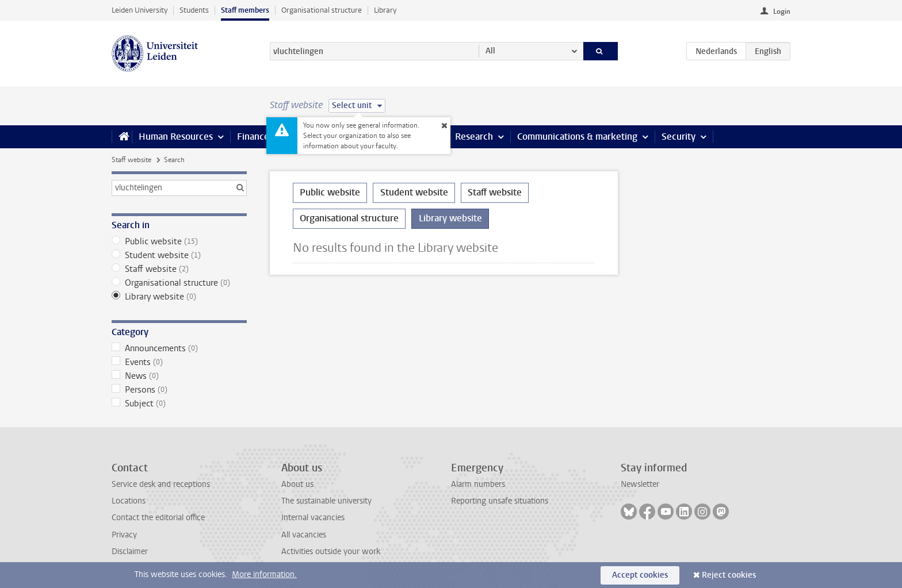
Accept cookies (640, 575)
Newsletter (640, 484)
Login (782, 11)
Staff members (245, 10)
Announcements (179, 348)
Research (474, 137)
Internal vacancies (313, 518)
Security (679, 137)
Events (179, 362)
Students (194, 10)
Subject (179, 403)
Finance (253, 137)
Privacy (124, 535)
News (179, 376)
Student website (179, 255)
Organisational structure (322, 10)
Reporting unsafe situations (500, 501)
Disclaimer (130, 552)
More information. (264, 574)
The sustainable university (326, 501)
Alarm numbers (478, 484)
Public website (179, 241)
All (490, 51)
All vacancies (304, 535)
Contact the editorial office (158, 518)
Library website (179, 297)
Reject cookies (729, 575)
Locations (129, 501)
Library (385, 10)
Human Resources (176, 137)
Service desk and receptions (161, 484)
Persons (179, 390)
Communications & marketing (577, 137)
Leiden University (139, 10)
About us (297, 484)
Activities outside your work (331, 552)
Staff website (131, 160)
